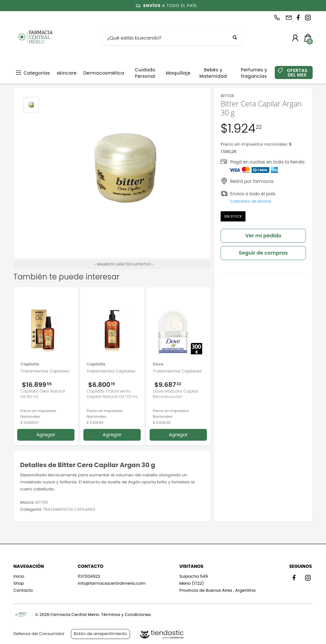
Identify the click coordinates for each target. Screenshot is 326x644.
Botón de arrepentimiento (100, 634)
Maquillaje (178, 73)
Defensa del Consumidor (39, 634)
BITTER (42, 502)
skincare (67, 73)
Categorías (37, 73)
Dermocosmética (104, 73)
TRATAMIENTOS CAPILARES (69, 509)
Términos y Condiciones (126, 615)
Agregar (46, 435)
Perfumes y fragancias (254, 73)
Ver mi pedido (263, 236)
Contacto (23, 590)
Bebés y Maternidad (213, 73)
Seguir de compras (263, 253)
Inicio (19, 576)
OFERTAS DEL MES (297, 73)
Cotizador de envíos (251, 201)
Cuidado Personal (145, 73)
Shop (19, 583)
